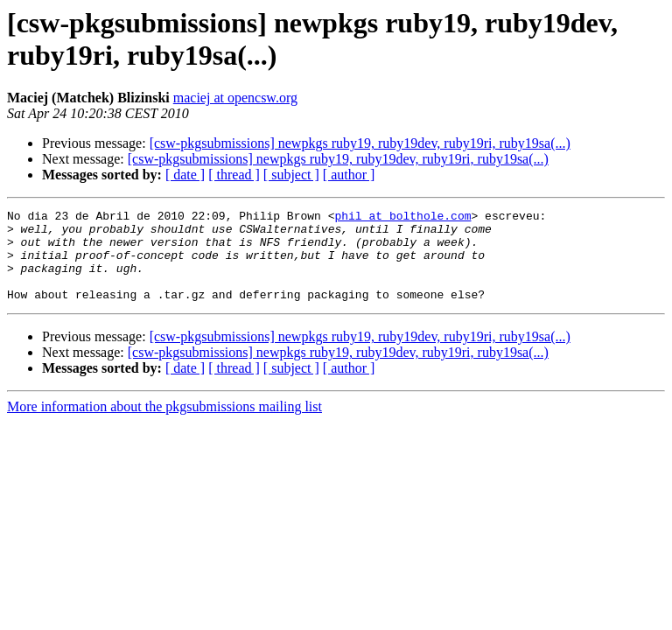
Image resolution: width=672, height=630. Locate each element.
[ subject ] (291, 175)
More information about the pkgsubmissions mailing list (164, 425)
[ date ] (185, 175)
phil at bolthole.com (402, 218)
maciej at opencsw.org (235, 98)
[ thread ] (234, 175)
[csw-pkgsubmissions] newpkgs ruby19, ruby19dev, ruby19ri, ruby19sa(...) (360, 143)
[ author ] (349, 175)
